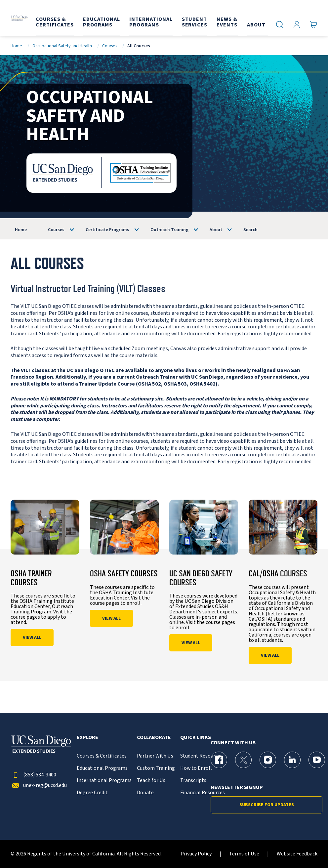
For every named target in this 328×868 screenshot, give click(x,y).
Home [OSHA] (21, 230)
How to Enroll (196, 768)
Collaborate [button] (154, 738)
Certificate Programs (107, 230)
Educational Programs (102, 768)
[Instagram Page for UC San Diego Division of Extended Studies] (268, 760)
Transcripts (193, 781)
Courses (110, 46)
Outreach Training (169, 230)
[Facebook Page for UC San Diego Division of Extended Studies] (219, 760)
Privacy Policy (196, 854)
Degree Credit (92, 793)
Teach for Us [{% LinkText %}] (151, 781)
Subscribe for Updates (267, 805)
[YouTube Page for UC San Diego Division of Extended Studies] (317, 760)
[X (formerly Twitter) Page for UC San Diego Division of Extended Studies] (243, 760)
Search (250, 230)
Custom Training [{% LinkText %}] (156, 768)
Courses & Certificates (102, 756)
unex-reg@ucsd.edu (39, 785)
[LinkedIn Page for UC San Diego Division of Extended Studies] (292, 760)
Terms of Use (244, 854)
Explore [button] (87, 738)
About (216, 230)
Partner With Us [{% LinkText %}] (155, 756)
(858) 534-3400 (33, 775)
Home (16, 46)
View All (32, 638)
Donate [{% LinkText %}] (145, 793)
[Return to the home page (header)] (19, 18)
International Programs (104, 781)
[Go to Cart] (314, 24)
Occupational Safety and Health (62, 46)
